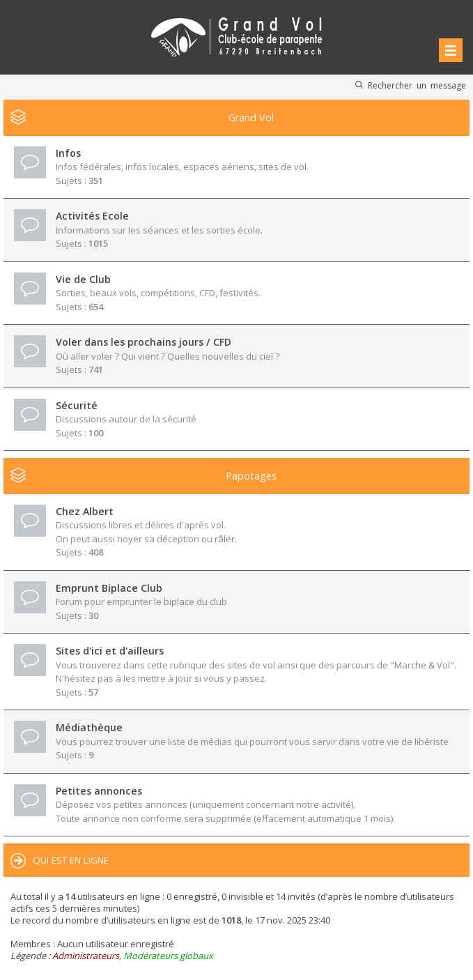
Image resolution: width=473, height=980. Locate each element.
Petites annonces (99, 791)
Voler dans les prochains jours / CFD (144, 342)
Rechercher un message (417, 85)
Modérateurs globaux (168, 956)
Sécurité (77, 405)
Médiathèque (89, 727)
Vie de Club (83, 279)
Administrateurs (86, 956)
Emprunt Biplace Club (109, 588)
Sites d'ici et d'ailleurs (110, 651)
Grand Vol (251, 117)
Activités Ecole (92, 216)
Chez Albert (85, 511)
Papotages (251, 476)
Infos (68, 153)
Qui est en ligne (71, 860)
